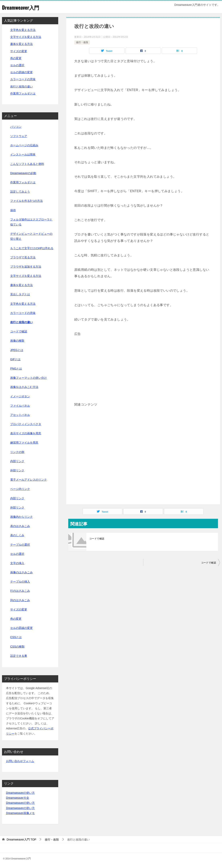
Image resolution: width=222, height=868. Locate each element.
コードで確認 (97, 539)
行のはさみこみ (20, 591)
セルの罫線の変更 (21, 72)
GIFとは (15, 359)
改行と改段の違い (21, 86)
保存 (13, 210)
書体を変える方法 (21, 44)
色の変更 (16, 58)
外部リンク (17, 470)
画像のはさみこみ (21, 572)
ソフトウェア (19, 136)
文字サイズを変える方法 (26, 37)
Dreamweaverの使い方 (20, 793)
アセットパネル (20, 415)
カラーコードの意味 (23, 79)
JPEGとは (17, 350)
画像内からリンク (21, 517)
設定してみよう (20, 192)
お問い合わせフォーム (20, 761)
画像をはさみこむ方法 (24, 387)
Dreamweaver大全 (18, 798)
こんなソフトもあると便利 (27, 164)
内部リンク (17, 461)
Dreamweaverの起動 (23, 173)
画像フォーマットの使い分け (29, 378)
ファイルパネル (20, 406)
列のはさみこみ (20, 600)
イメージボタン (20, 396)
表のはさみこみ (20, 526)
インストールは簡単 (23, 154)
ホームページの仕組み (24, 145)
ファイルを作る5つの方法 (26, 201)
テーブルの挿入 (20, 582)
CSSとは (16, 637)
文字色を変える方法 (23, 30)
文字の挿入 (17, 563)
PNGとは (16, 369)
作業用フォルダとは (23, 93)
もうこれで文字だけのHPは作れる (32, 248)
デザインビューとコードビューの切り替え (31, 236)
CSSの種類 (17, 647)
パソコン (16, 127)
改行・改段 (82, 42)
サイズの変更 (19, 51)
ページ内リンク (20, 489)
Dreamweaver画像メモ (20, 813)
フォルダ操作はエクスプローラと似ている (31, 222)
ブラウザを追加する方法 (26, 267)
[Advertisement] (143, 365)
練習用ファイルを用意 (24, 443)
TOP (21, 840)
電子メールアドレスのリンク (29, 480)
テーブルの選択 (20, 545)
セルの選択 (17, 65)
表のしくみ (17, 535)
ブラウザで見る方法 (23, 257)
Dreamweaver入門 (24, 7)
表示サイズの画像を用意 (26, 433)
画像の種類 (17, 341)
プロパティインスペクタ (26, 424)
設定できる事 (19, 656)
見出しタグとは (20, 294)
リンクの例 (17, 452)
